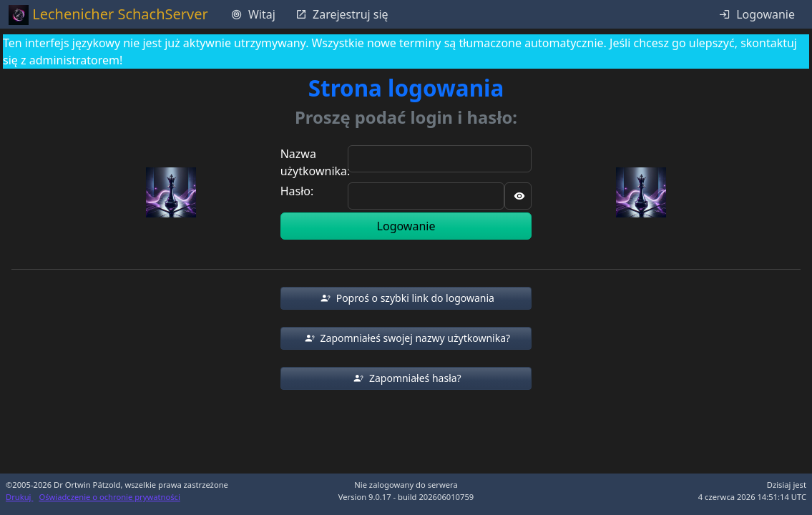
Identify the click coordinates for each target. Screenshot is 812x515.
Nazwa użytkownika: (315, 162)
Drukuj (19, 497)
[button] (406, 298)
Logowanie (406, 226)
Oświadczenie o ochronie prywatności (109, 497)
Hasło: (297, 191)
